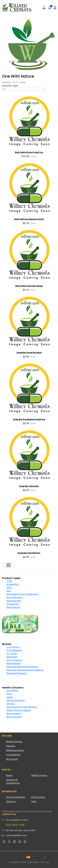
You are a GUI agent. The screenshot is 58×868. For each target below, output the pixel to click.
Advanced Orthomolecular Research (25, 670)
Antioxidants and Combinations (23, 594)
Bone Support (14, 713)
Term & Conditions (16, 797)
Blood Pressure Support (19, 710)
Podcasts (11, 746)
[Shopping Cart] (49, 7)
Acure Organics (14, 660)
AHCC (9, 588)
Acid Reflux (12, 690)
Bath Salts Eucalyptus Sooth (29, 219)
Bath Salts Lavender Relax (29, 286)
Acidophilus (12, 584)
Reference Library (15, 750)
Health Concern (39, 775)
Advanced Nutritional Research (22, 667)
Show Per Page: (10, 86)
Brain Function (14, 717)
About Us (11, 801)
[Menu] (55, 8)
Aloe (9, 591)
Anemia (10, 704)
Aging (10, 697)
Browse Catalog (14, 742)
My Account (12, 759)
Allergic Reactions (16, 700)
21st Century (13, 647)
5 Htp (9, 581)
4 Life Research (14, 650)
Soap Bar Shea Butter (29, 553)
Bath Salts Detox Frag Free (29, 152)
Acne (9, 694)
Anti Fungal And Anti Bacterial (22, 707)
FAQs (34, 801)
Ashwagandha (14, 601)
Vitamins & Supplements (13, 781)
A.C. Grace (12, 654)
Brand (9, 775)
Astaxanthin (13, 604)
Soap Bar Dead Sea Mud (29, 353)
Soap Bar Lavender (29, 486)
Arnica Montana (15, 597)
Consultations (13, 755)
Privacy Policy (38, 797)
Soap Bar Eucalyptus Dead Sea (29, 419)
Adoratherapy (14, 663)
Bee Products (13, 607)
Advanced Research (17, 673)
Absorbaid (12, 657)
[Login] (44, 8)
